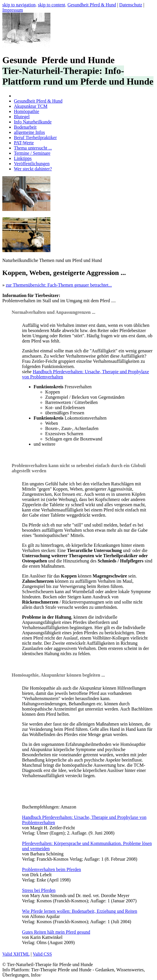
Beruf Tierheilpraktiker (35, 137)
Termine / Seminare (32, 153)
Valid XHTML (16, 954)
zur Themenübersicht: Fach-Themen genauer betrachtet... (59, 285)
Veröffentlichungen (32, 164)
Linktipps (23, 158)
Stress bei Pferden (39, 890)
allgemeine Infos (29, 132)
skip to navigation (19, 5)
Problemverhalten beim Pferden (52, 869)
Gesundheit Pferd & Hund (92, 5)
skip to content (52, 5)
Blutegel (22, 117)
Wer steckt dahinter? (33, 169)
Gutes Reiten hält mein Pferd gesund (56, 932)
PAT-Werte (24, 143)
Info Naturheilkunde (33, 122)
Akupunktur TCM (31, 106)
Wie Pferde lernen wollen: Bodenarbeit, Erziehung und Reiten (80, 911)
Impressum (13, 10)
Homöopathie (27, 111)
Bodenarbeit (25, 127)
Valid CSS (42, 954)
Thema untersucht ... (33, 148)
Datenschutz (131, 5)
